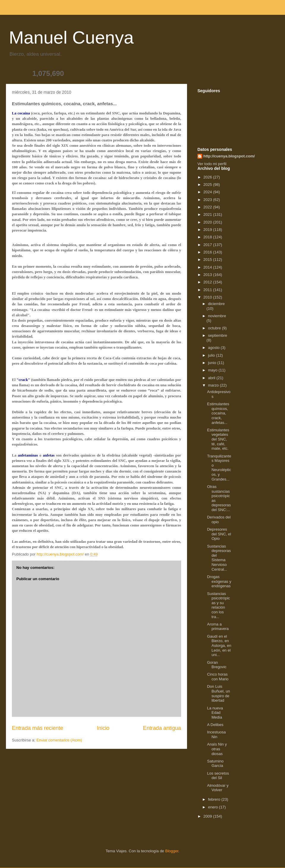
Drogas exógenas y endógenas (219, 581)
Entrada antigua (162, 728)
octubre (215, 328)
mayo (213, 370)
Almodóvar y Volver (218, 788)
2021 (208, 214)
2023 (208, 200)
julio (212, 355)
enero (214, 807)
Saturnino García (215, 764)
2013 (208, 275)
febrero (215, 799)
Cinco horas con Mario (218, 677)
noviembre (217, 316)
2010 (208, 297)
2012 (208, 282)
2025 (208, 185)
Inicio (103, 728)
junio (213, 363)
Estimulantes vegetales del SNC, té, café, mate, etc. (218, 439)
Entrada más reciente (38, 728)
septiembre (218, 335)
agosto (214, 348)
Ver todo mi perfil (212, 164)
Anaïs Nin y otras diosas (217, 749)
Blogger (172, 851)
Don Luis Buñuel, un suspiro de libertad (218, 693)
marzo (214, 385)
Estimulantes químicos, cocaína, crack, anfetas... (218, 413)
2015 (208, 260)
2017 (208, 245)
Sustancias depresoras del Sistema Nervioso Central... (219, 558)
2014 (208, 267)
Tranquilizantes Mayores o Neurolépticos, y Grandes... (219, 468)
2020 (208, 222)
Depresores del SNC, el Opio (219, 534)
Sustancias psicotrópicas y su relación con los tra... (218, 605)
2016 (208, 252)
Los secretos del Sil (218, 776)
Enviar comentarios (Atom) (59, 740)
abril (212, 378)
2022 (208, 207)
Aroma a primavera (218, 627)
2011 (208, 290)
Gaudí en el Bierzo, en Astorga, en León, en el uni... (219, 646)
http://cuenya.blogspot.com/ (229, 156)
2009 (208, 816)
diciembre (216, 304)
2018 (208, 237)
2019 (208, 230)
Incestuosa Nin (216, 734)
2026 (208, 177)
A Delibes (215, 725)
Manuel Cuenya (71, 38)
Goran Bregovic (217, 665)
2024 (208, 192)
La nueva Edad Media (215, 713)
